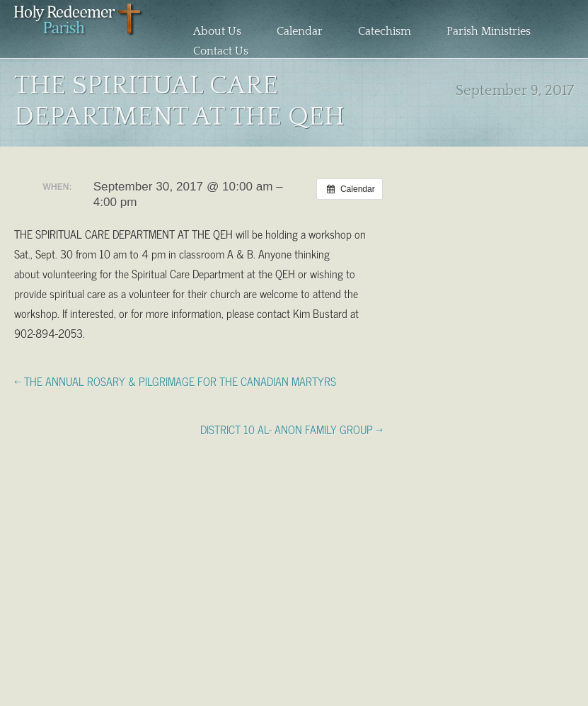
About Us (217, 31)
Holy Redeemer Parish (79, 33)
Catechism (385, 31)
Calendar (300, 31)
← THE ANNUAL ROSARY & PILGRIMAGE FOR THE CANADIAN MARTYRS (175, 380)
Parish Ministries (489, 31)
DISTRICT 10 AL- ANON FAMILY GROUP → (292, 428)
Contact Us (221, 51)
